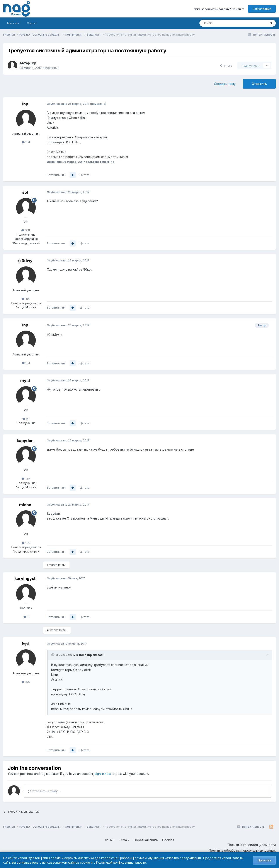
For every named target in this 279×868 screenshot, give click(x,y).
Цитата (85, 175)
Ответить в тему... (44, 791)
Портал (32, 23)
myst (25, 381)
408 (26, 299)
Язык (110, 840)
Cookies (168, 840)
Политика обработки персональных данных (242, 850)
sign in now (103, 774)
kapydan (25, 441)
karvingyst (25, 579)
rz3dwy (25, 261)
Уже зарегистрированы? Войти (219, 9)
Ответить (259, 84)
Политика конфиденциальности (252, 845)
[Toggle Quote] (53, 655)
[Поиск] (221, 23)
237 (26, 682)
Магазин (13, 23)
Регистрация (262, 9)
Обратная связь (146, 840)
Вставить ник (56, 175)
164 (26, 142)
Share (226, 65)
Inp (34, 63)
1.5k (26, 479)
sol (25, 192)
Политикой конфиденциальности (121, 862)
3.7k (26, 230)
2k (26, 419)
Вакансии (52, 68)
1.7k (26, 543)
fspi (25, 644)
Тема (124, 840)
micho (25, 505)
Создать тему (225, 84)
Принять (264, 860)
